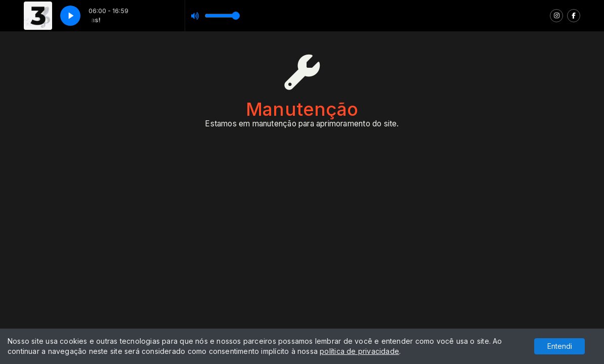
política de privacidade (359, 351)
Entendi (560, 346)
